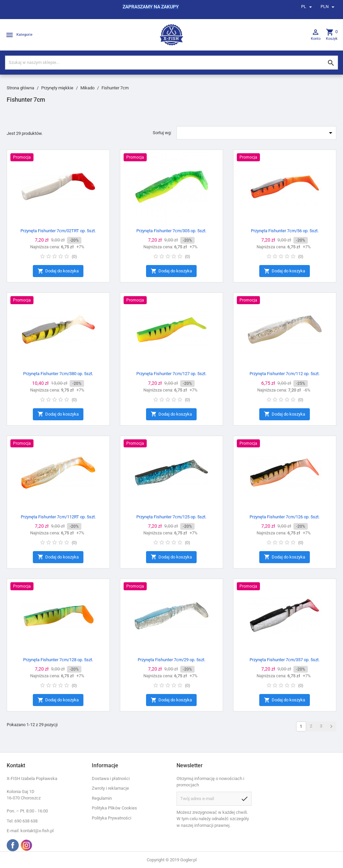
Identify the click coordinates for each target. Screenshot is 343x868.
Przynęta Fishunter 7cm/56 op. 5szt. (285, 231)
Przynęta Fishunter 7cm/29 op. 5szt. (171, 660)
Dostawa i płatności (111, 778)
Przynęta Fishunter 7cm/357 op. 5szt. (285, 660)
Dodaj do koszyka (58, 271)
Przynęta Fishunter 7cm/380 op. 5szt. (58, 374)
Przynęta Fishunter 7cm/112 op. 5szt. (285, 374)
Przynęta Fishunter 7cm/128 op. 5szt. (58, 660)
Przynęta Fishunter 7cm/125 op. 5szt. (171, 517)
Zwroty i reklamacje (110, 788)
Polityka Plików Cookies (114, 808)
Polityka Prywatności (112, 818)
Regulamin (102, 798)
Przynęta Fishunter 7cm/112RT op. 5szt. (58, 517)
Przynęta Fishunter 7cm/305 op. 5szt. (171, 231)
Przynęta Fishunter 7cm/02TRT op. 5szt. (58, 231)
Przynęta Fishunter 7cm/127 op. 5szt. (171, 374)
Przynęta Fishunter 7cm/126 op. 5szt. (285, 517)
